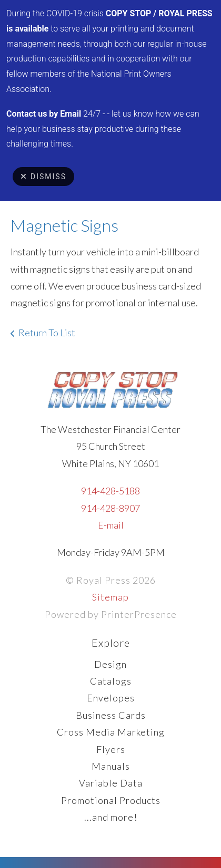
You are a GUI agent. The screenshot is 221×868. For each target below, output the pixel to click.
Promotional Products (111, 800)
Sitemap (110, 597)
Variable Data (111, 783)
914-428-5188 (110, 491)
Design (110, 664)
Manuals (111, 766)
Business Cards (111, 715)
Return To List (47, 333)
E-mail (111, 525)
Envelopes (111, 698)
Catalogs (111, 681)
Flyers (111, 749)
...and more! (111, 817)
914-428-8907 (110, 508)
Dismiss (43, 177)
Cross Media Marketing (111, 732)
